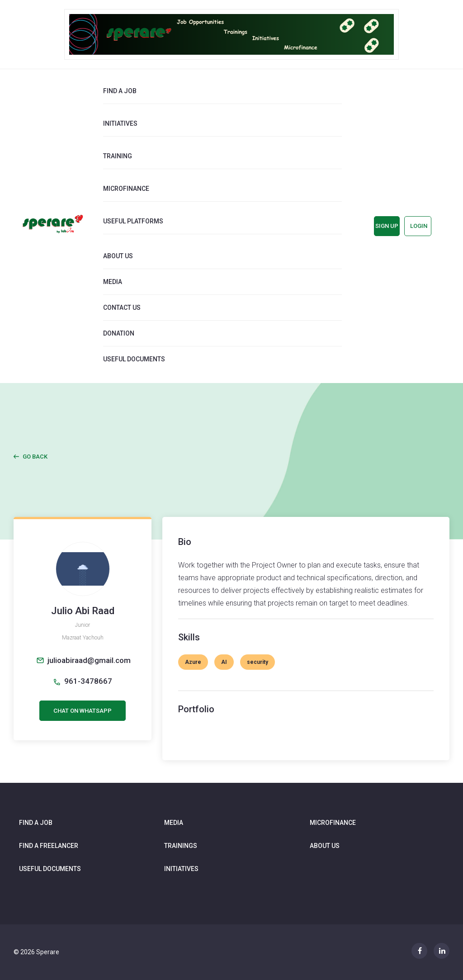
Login (419, 226)
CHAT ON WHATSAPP (83, 711)
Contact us (122, 308)
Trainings (181, 846)
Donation (119, 333)
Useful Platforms (133, 221)
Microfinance (126, 189)
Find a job (120, 91)
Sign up (387, 226)
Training (118, 156)
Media (113, 282)
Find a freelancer (49, 846)
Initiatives (120, 123)
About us (118, 256)
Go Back (35, 457)
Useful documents (134, 359)
